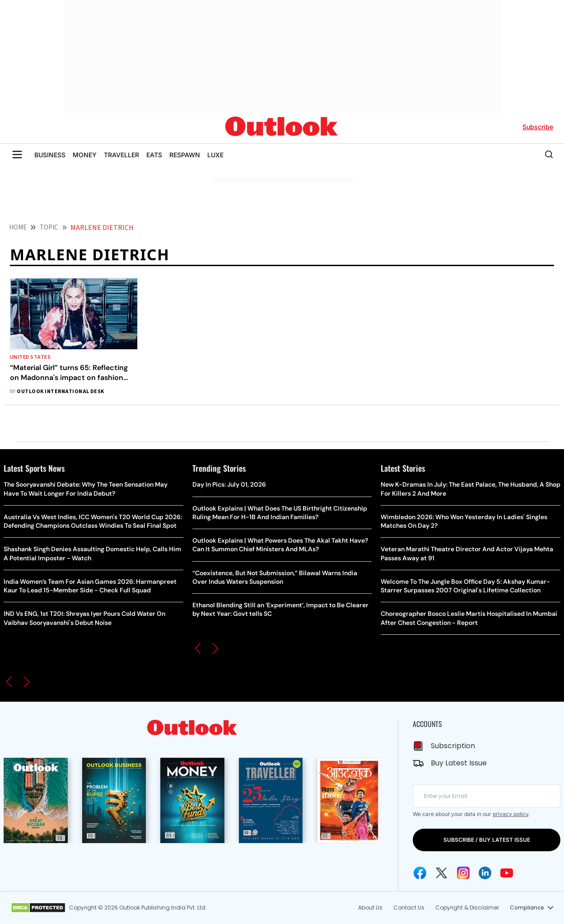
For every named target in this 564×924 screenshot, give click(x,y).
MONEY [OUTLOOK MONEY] (85, 155)
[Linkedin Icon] (485, 873)
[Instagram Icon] (463, 873)
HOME (18, 227)
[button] (9, 682)
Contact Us (409, 908)
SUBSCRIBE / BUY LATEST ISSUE (487, 840)
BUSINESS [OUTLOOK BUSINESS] (50, 155)
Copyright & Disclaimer (467, 908)
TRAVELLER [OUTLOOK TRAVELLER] (121, 155)
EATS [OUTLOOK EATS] (154, 155)
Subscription (453, 746)
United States (30, 357)
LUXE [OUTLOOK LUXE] (215, 155)
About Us (370, 908)
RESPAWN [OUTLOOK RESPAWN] (185, 155)
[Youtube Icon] (507, 873)
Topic (49, 227)
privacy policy (510, 814)
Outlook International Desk (60, 392)
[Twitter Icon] (442, 873)
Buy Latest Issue (459, 763)
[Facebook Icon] (420, 873)
